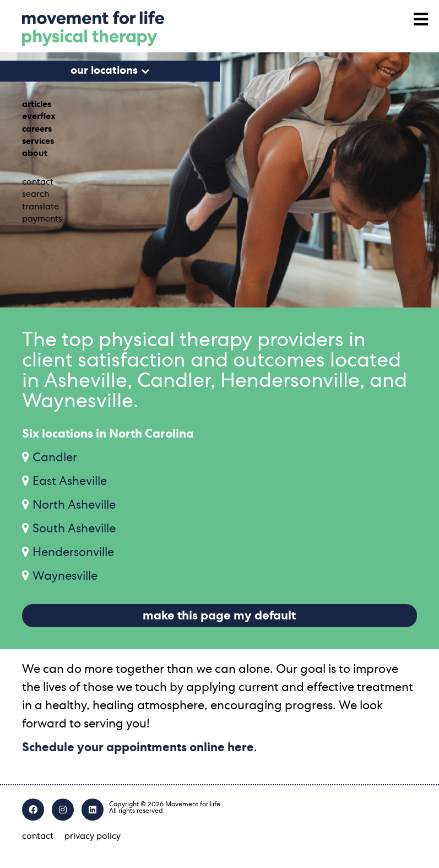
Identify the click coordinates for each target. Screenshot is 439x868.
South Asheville (74, 529)
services (38, 141)
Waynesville (65, 576)
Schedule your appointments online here (138, 747)
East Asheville (70, 481)
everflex (39, 116)
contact (38, 182)
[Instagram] (63, 810)
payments (42, 219)
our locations (104, 71)
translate (40, 207)
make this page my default (219, 616)
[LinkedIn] (93, 810)
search (36, 194)
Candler (55, 457)
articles (37, 104)
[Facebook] (33, 810)
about (35, 153)
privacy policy (93, 836)
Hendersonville (73, 552)
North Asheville (74, 505)
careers (37, 129)
